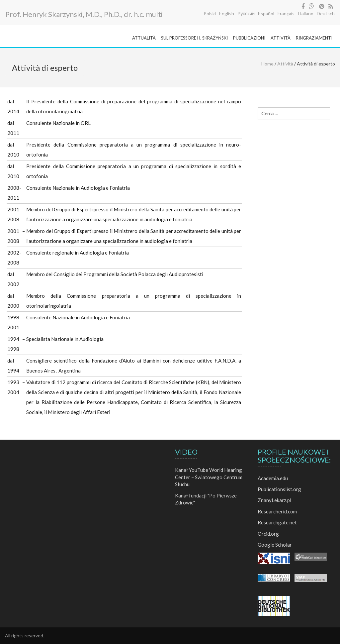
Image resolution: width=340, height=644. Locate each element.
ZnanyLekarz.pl (274, 500)
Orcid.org (268, 534)
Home (267, 64)
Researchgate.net (277, 522)
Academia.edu (273, 478)
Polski (210, 13)
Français (286, 13)
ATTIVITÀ (281, 38)
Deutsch (326, 13)
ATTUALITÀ (144, 38)
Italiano (306, 13)
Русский (246, 13)
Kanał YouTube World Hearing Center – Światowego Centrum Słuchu (209, 477)
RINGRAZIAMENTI (314, 38)
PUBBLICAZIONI (249, 38)
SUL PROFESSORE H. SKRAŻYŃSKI (194, 38)
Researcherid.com (277, 511)
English (227, 13)
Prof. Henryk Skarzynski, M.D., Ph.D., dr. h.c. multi (84, 14)
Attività (285, 64)
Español (266, 13)
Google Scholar (275, 545)
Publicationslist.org (279, 489)
